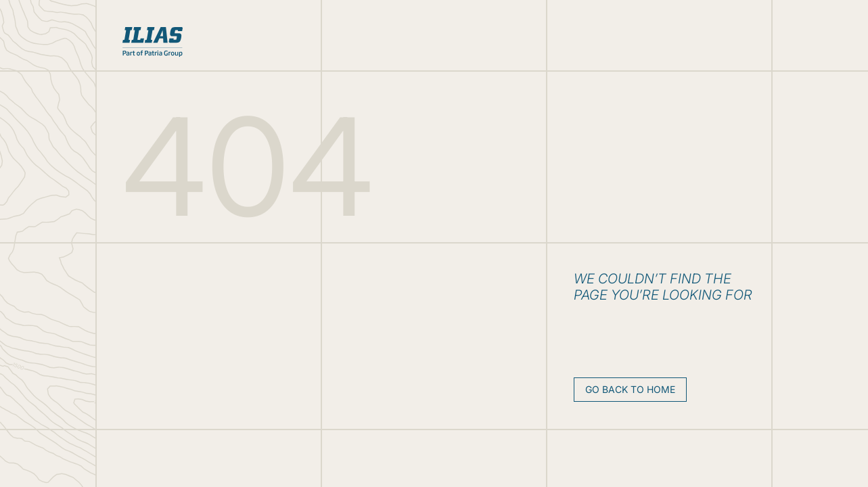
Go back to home (630, 389)
